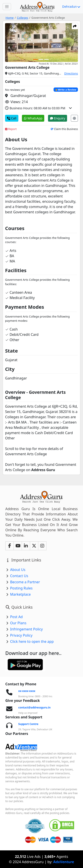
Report (11, 129)
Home (10, 18)
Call (12, 118)
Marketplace (20, 594)
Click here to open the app (32, 641)
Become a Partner (25, 582)
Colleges (22, 18)
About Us (18, 570)
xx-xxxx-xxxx (27, 691)
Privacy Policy (21, 635)
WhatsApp (33, 118)
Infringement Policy (27, 629)
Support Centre (28, 724)
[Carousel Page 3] (46, 59)
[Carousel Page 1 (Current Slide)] (35, 59)
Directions (71, 73)
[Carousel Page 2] (41, 59)
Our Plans (18, 623)
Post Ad (16, 617)
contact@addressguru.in (35, 707)
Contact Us (19, 576)
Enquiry (58, 118)
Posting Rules (21, 588)
